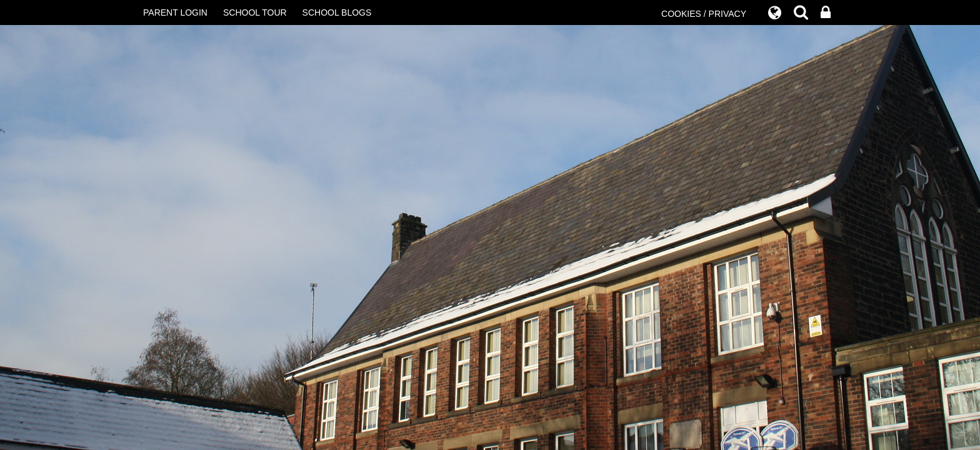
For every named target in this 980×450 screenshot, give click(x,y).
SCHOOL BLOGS (337, 12)
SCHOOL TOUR (255, 12)
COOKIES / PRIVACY (704, 14)
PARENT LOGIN (175, 12)
